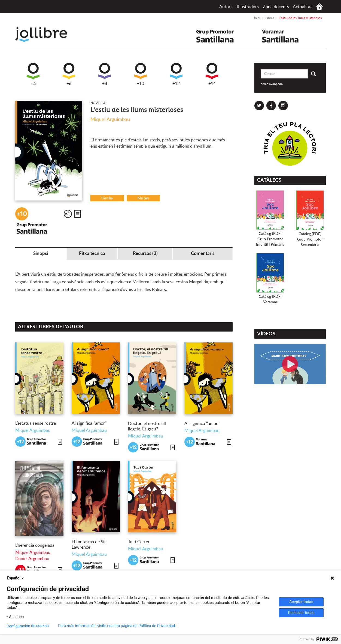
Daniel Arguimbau (32, 559)
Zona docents (276, 7)
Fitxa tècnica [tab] (92, 253)
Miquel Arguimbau (110, 120)
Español (16, 578)
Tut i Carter (139, 542)
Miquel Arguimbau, (33, 552)
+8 (105, 74)
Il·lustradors (248, 7)
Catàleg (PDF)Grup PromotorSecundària (310, 239)
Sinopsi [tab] (41, 253)
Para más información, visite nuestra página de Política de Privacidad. (117, 626)
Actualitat (302, 7)
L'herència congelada (35, 545)
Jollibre (46, 35)
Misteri (143, 198)
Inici (319, 7)
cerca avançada (272, 84)
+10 (141, 74)
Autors (226, 7)
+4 (33, 75)
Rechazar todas (301, 613)
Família (107, 198)
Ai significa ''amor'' (89, 423)
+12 (176, 74)
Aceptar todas (301, 602)
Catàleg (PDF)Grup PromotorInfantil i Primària (270, 239)
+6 (69, 74)
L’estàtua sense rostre (36, 423)
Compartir (68, 214)
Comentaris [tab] (203, 253)
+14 (212, 74)
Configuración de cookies (28, 626)
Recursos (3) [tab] (145, 253)
